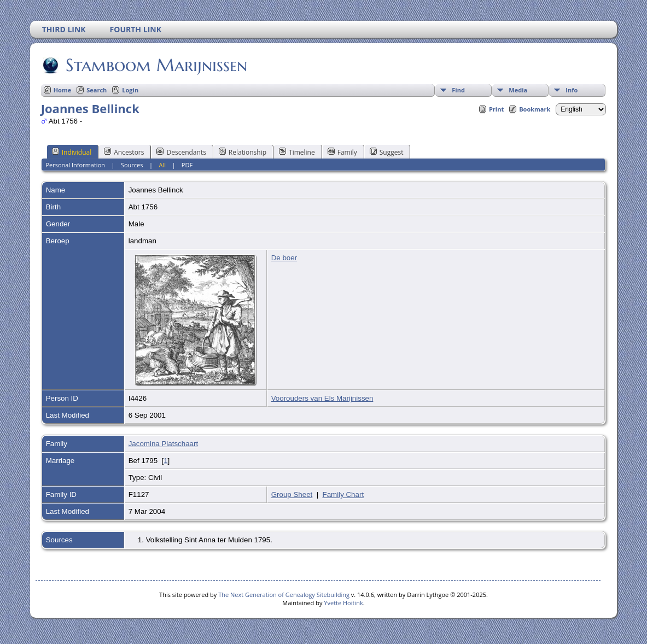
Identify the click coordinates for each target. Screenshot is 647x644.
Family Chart (343, 494)
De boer (284, 258)
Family (342, 152)
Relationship (243, 152)
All (162, 165)
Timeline (297, 152)
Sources (132, 165)
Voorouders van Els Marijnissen (322, 398)
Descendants (181, 152)
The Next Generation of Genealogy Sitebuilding (284, 595)
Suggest (387, 152)
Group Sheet (292, 494)
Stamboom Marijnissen (156, 65)
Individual (72, 152)
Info (572, 90)
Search (97, 90)
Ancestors (124, 152)
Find (458, 90)
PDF (187, 165)
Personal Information (75, 165)
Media (518, 90)
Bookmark (535, 109)
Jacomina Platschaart (163, 444)
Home (63, 90)
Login (130, 90)
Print (496, 109)
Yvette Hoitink (343, 603)
